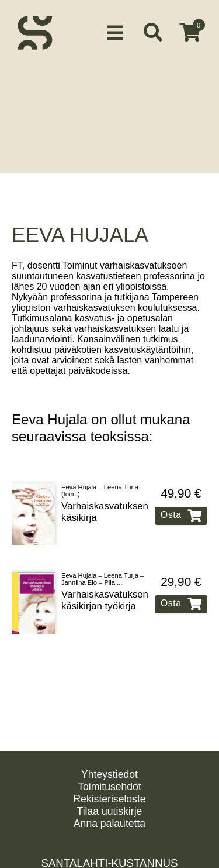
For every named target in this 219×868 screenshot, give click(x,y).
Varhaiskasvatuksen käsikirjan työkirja (105, 589)
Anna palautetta (109, 824)
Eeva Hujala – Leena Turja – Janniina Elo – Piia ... (102, 568)
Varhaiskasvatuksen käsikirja (105, 501)
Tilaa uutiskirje (110, 811)
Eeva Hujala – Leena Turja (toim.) (100, 479)
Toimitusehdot (109, 787)
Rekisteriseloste (109, 799)
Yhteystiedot (109, 774)
